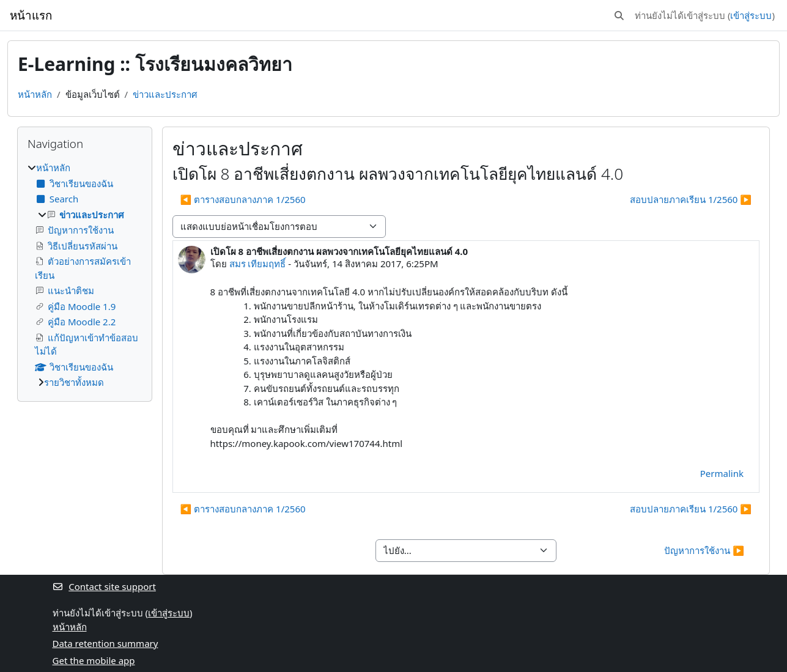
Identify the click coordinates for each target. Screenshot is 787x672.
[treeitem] (85, 275)
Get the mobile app (94, 660)
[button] (619, 16)
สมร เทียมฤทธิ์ (258, 264)
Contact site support (104, 586)
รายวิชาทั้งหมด (74, 382)
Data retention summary (105, 643)
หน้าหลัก (35, 94)
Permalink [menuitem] (722, 473)
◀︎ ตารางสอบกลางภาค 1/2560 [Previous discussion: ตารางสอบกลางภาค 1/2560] (243, 199)
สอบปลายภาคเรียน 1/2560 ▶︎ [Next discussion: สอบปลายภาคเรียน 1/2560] (691, 199)
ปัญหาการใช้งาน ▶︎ (704, 550)
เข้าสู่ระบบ (751, 15)
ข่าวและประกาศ (165, 94)
